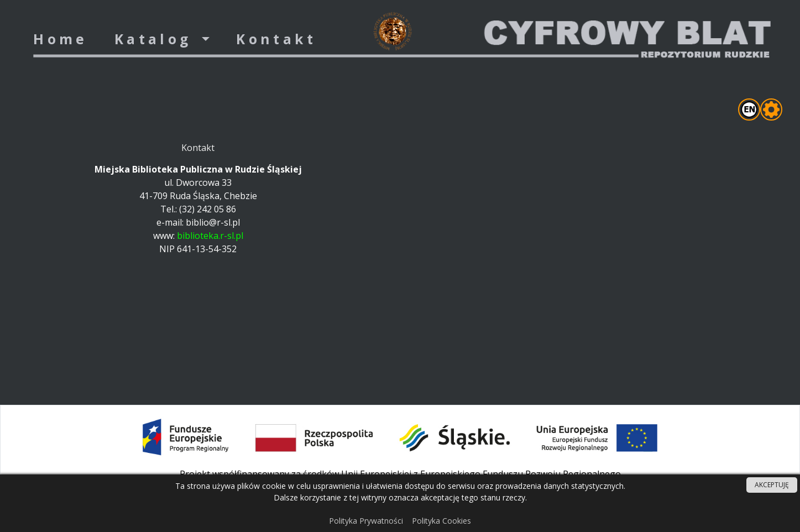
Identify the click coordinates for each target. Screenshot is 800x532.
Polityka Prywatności (366, 521)
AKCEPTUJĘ (772, 485)
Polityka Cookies (441, 521)
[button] (162, 40)
